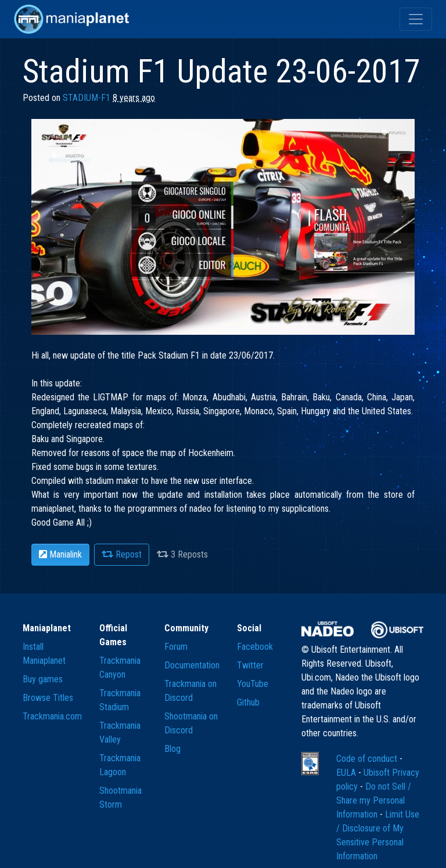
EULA (347, 773)
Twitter (250, 665)
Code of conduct (368, 759)
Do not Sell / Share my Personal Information (374, 800)
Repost (122, 554)
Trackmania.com (52, 716)
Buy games (43, 679)
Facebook (255, 647)
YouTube (253, 684)
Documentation (192, 665)
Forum (176, 647)
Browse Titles (48, 698)
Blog (172, 749)
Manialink (60, 554)
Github (248, 702)
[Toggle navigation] (416, 19)
